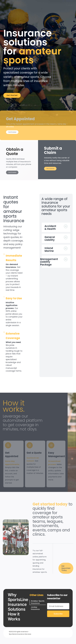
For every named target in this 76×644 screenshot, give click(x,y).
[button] (56, 227)
